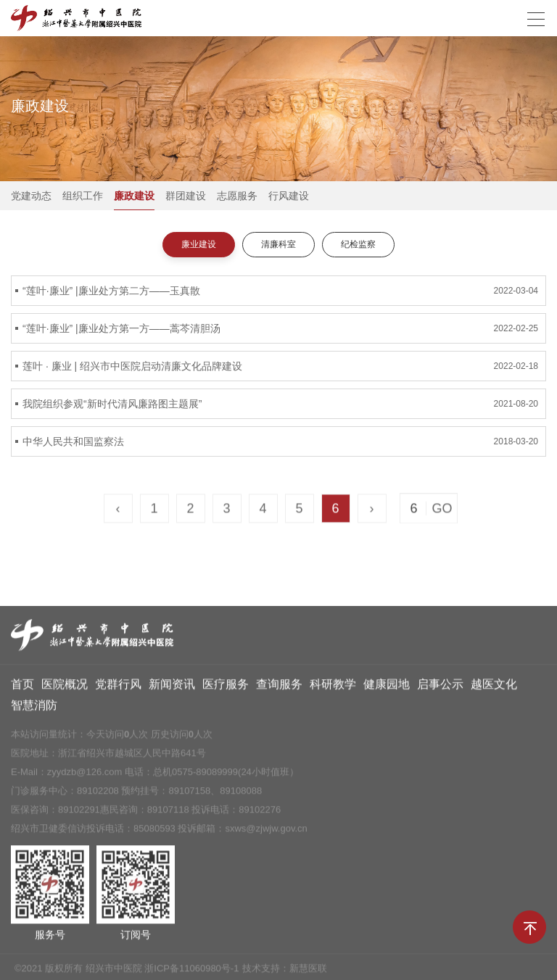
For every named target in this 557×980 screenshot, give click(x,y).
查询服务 (279, 689)
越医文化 (494, 689)
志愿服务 (237, 196)
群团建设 (186, 196)
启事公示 (440, 689)
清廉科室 (278, 244)
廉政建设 (134, 196)
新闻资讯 (172, 689)
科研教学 (333, 689)
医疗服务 (226, 689)
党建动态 (31, 196)
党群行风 (118, 689)
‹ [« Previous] (118, 510)
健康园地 (387, 689)
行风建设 (289, 196)
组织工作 (83, 196)
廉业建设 (199, 244)
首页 (22, 689)
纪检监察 (358, 244)
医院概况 (65, 689)
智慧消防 (34, 710)
